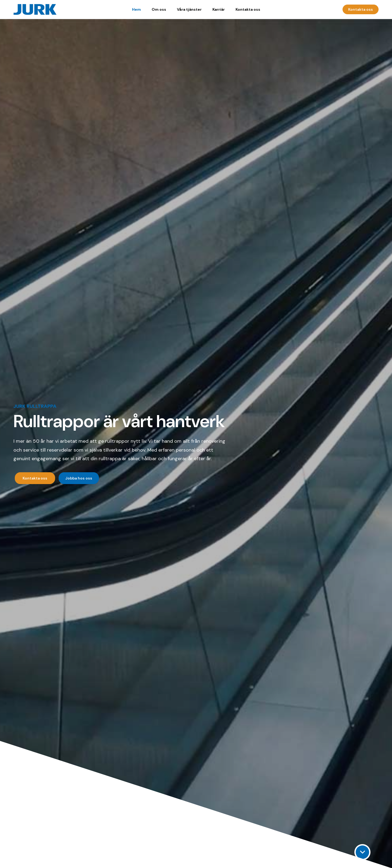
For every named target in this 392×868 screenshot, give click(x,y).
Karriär (219, 9)
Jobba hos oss (79, 478)
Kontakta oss (248, 9)
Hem (136, 9)
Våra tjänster (189, 9)
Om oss (159, 9)
